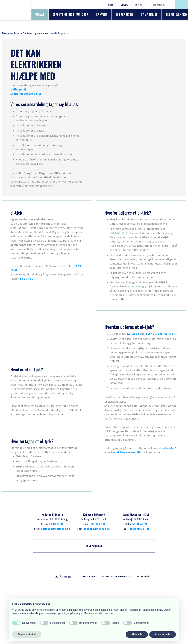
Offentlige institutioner (70, 14)
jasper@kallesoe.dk (97, 529)
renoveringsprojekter (143, 287)
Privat (40, 14)
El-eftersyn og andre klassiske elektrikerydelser (46, 33)
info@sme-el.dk (139, 529)
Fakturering (90, 576)
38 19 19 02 (56, 524)
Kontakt (124, 4)
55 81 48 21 (27, 279)
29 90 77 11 (98, 524)
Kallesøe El (18, 90)
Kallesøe (133, 334)
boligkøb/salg (118, 233)
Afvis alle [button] (137, 634)
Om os (110, 4)
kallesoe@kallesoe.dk (56, 529)
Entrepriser (124, 14)
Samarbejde (149, 14)
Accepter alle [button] (163, 634)
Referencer (140, 4)
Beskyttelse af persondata (116, 576)
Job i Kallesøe (143, 576)
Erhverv (102, 14)
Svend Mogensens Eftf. (26, 94)
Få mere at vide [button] (27, 634)
